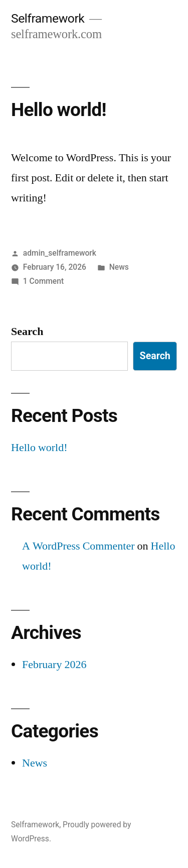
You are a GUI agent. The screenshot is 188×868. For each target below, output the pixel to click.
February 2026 (54, 665)
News (119, 267)
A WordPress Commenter (78, 546)
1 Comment (43, 281)
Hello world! (59, 110)
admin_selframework (60, 253)
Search (27, 332)
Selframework (48, 18)
